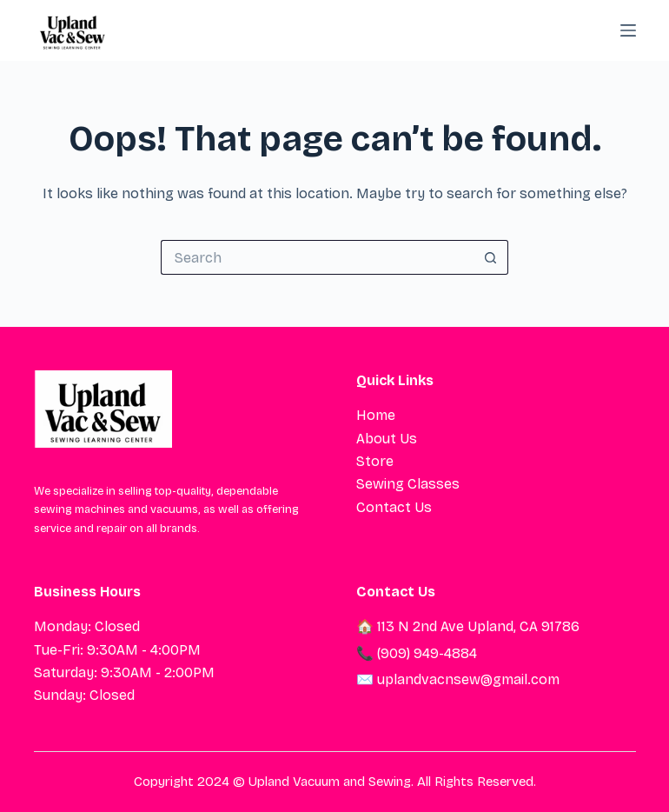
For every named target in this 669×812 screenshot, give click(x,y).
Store (375, 461)
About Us (387, 439)
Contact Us (394, 507)
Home (376, 415)
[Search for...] (317, 257)
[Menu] (628, 30)
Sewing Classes (408, 484)
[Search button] (491, 257)
